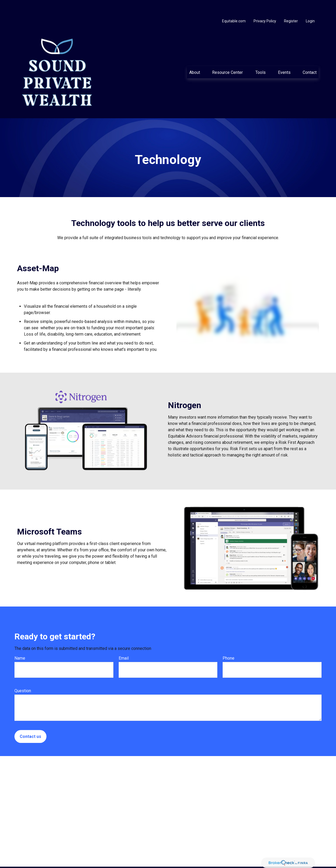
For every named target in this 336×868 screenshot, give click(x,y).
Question (23, 675)
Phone (229, 642)
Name (20, 642)
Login (310, 5)
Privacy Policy (265, 5)
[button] (195, 57)
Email (124, 642)
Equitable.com (234, 5)
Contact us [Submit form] (30, 721)
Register (291, 5)
